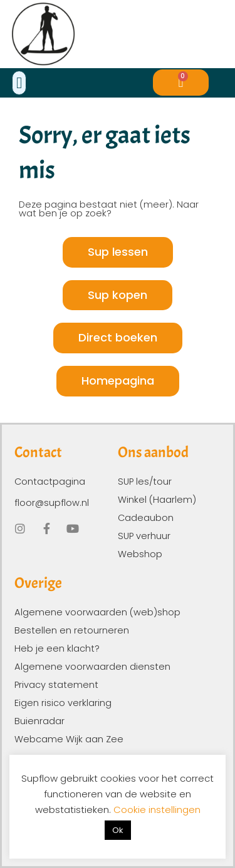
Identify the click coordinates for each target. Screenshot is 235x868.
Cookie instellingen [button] (157, 810)
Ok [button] (118, 830)
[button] (19, 83)
